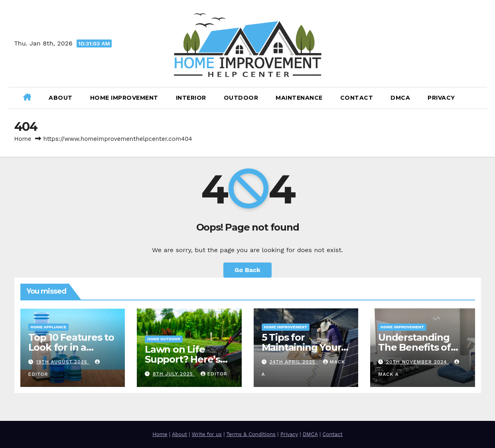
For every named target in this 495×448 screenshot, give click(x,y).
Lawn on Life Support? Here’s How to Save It (182, 359)
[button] (478, 98)
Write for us (207, 434)
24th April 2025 (293, 362)
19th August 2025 (62, 362)
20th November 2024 (418, 362)
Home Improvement (124, 98)
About (61, 98)
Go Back (247, 270)
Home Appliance (48, 327)
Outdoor (241, 98)
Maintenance (299, 98)
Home (23, 139)
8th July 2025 (174, 374)
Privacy (441, 98)
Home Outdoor (164, 339)
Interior (191, 98)
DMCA (400, 98)
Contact (357, 98)
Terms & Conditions (251, 434)
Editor (214, 374)
